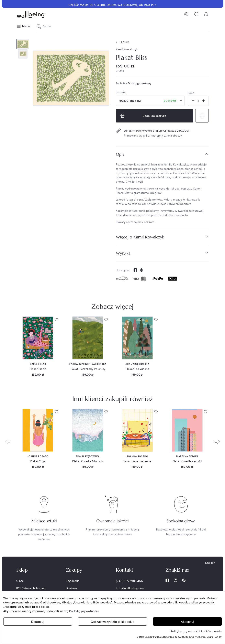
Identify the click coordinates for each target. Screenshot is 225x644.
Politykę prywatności (84, 611)
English (210, 563)
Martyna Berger (187, 456)
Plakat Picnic (38, 369)
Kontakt (125, 570)
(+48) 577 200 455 (130, 581)
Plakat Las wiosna (137, 369)
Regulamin (73, 581)
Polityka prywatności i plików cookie (196, 631)
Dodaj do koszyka (143, 116)
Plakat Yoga (38, 461)
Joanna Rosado (38, 456)
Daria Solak (38, 364)
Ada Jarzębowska (137, 364)
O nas (20, 581)
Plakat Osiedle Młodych (88, 461)
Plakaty (122, 42)
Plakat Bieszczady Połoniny (88, 369)
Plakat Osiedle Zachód (187, 461)
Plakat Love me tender (137, 461)
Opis (162, 154)
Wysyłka (162, 253)
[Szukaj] (40, 26)
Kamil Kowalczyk (127, 49)
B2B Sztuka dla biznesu (31, 588)
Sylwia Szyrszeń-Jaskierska (88, 364)
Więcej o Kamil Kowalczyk (162, 237)
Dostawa (72, 588)
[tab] (162, 154)
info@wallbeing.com (130, 588)
